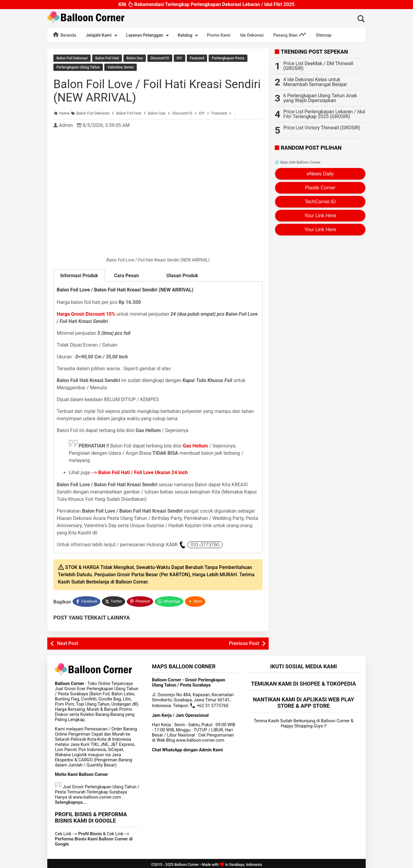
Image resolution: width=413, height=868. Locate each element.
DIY (180, 58)
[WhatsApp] (170, 600)
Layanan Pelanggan (149, 35)
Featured (197, 58)
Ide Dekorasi (252, 35)
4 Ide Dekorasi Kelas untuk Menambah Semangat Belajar (315, 82)
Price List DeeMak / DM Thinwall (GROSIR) (318, 66)
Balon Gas (135, 58)
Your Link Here (320, 216)
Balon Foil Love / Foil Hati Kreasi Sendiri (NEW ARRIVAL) (140, 90)
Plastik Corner (320, 188)
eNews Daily (320, 174)
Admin (66, 124)
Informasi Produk (79, 275)
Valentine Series (121, 67)
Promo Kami (218, 35)
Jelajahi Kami (102, 35)
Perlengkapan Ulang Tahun (78, 67)
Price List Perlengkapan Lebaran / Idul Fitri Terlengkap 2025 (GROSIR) (324, 114)
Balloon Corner (186, 862)
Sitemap (324, 35)
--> (139, 472)
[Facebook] (86, 600)
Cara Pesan (131, 275)
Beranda (64, 35)
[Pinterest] (140, 600)
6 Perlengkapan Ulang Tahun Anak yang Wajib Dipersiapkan (320, 98)
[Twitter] (114, 600)
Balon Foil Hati (107, 58)
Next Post (68, 641)
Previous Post (244, 641)
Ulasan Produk (182, 275)
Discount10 (160, 58)
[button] (196, 600)
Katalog (189, 35)
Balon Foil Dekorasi (72, 58)
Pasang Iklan (290, 35)
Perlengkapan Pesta (228, 58)
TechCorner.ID (320, 202)
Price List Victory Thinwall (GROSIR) (322, 128)
